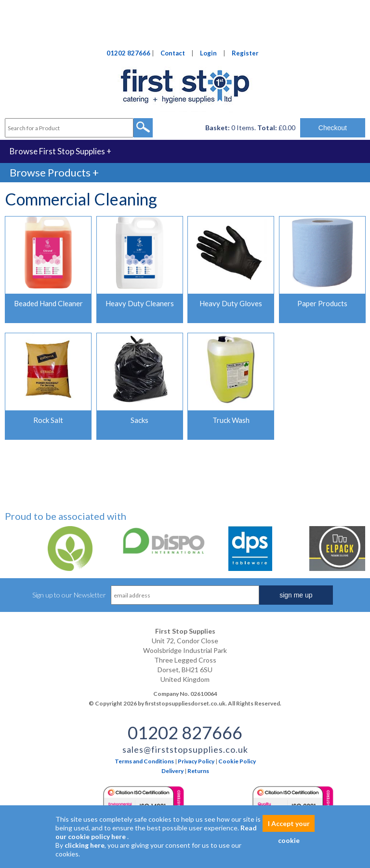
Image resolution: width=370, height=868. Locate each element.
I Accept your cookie (289, 826)
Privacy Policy (196, 761)
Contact (173, 53)
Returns (198, 771)
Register (245, 53)
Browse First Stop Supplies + (60, 151)
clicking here (85, 845)
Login (208, 53)
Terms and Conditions (144, 761)
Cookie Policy (237, 761)
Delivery (172, 771)
